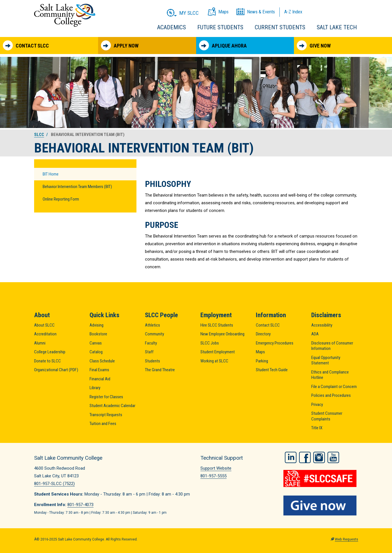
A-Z (293, 12)
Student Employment (218, 352)
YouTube (333, 457)
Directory (263, 334)
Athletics (153, 325)
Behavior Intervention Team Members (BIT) (77, 187)
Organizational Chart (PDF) (56, 370)
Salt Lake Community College (65, 15)
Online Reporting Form (61, 199)
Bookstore (98, 334)
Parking (262, 361)
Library (95, 388)
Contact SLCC (26, 45)
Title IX (317, 428)
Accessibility (322, 325)
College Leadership (50, 352)
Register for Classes (106, 397)
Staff (149, 352)
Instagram (319, 457)
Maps (260, 352)
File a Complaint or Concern (334, 387)
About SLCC (44, 325)
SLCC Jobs (210, 343)
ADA (315, 334)
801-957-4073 (80, 505)
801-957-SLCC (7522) (54, 484)
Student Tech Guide (272, 370)
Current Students (280, 27)
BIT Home (51, 174)
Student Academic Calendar (112, 406)
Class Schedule (102, 361)
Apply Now (120, 45)
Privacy (317, 405)
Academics (172, 27)
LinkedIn (291, 457)
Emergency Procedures (275, 343)
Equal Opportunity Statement (326, 360)
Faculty (151, 343)
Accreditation (45, 334)
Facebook (305, 457)
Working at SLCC (214, 361)
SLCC (39, 135)
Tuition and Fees (103, 424)
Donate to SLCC (47, 361)
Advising (97, 325)
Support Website (216, 468)
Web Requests (347, 539)
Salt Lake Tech (337, 27)
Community (154, 334)
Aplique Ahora (223, 45)
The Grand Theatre (160, 370)
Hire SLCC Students (217, 325)
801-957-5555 (213, 476)
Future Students (220, 27)
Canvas (96, 343)
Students (153, 361)
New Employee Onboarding (222, 334)
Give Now (314, 45)
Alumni (40, 343)
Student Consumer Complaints (327, 416)
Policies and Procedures (331, 395)
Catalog (96, 352)
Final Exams (99, 370)
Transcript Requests (106, 415)
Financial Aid (100, 379)
